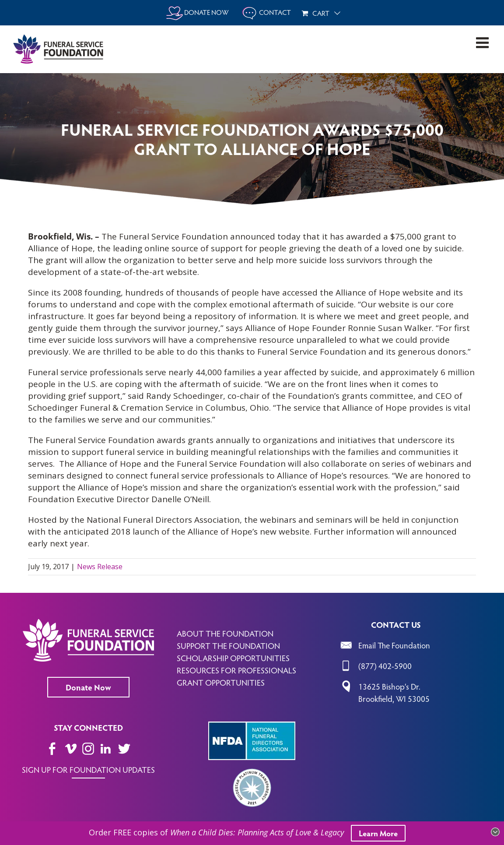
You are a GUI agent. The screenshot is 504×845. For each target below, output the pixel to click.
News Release (100, 567)
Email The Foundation (394, 645)
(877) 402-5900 (385, 665)
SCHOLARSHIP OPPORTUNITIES (233, 658)
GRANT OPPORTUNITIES (221, 682)
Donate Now (88, 687)
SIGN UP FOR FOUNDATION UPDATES (88, 769)
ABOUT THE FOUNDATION (225, 633)
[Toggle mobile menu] (483, 42)
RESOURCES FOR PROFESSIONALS (236, 670)
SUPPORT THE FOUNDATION (228, 645)
